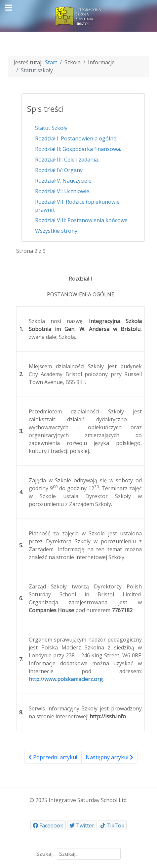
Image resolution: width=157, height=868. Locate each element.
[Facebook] (48, 825)
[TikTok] (112, 825)
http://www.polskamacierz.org (66, 679)
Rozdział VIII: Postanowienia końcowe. (82, 220)
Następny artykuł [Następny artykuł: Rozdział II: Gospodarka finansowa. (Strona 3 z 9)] (109, 757)
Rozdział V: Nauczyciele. (64, 181)
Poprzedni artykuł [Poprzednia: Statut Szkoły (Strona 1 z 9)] (53, 757)
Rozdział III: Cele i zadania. (67, 160)
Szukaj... (46, 854)
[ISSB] (79, 15)
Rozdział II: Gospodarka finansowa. (78, 149)
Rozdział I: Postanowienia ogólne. (76, 138)
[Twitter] (82, 825)
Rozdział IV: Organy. (59, 170)
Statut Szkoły (51, 128)
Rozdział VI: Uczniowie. (63, 191)
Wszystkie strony (56, 231)
